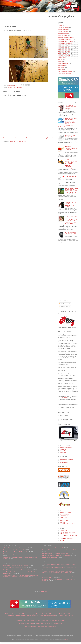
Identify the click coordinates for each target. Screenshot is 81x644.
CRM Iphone (20, 620)
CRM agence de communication (13, 614)
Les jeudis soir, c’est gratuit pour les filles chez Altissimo (56, 555)
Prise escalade (37, 625)
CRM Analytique (62, 614)
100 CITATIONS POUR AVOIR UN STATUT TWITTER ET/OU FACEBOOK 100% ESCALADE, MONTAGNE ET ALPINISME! (68, 122)
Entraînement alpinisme (64, 49)
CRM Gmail (60, 615)
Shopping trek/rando (63, 64)
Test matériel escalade (31, 627)
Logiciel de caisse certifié (66, 448)
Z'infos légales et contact (65, 74)
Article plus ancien (48, 138)
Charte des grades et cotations (66, 37)
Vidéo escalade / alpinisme (65, 72)
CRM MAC (54, 620)
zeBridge (11, 85)
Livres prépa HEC (64, 462)
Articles (62, 304)
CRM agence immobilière (42, 614)
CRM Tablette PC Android (44, 620)
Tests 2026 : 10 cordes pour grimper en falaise (15, 568)
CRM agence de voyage (28, 614)
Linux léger (62, 522)
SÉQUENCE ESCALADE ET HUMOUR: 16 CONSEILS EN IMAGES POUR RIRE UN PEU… (72, 190)
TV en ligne (61, 70)
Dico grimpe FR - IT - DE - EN (66, 47)
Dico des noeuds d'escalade (65, 39)
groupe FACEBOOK (63, 398)
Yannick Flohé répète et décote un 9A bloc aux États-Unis (17, 570)
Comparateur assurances (66, 539)
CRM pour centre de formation (67, 532)
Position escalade (28, 625)
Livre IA (62, 540)
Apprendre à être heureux (66, 459)
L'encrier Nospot (63, 58)
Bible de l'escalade (63, 31)
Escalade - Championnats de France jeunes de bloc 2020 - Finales (59, 564)
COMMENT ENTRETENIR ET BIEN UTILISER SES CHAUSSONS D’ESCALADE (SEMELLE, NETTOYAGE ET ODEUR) (68, 164)
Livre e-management (65, 514)
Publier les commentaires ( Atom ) (19, 141)
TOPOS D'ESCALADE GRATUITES (71, 136)
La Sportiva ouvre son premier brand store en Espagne (56, 553)
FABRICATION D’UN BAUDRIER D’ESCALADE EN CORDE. (70, 204)
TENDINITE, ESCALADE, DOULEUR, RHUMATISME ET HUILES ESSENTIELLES (72, 149)
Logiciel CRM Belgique (65, 513)
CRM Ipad (26, 620)
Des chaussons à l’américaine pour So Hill (52, 548)
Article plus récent (9, 138)
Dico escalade (62, 45)
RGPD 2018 (63, 449)
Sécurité (60, 60)
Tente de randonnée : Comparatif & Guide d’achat (15, 552)
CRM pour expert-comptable (55, 623)
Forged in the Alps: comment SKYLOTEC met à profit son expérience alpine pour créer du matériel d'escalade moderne (20, 576)
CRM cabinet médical (21, 615)
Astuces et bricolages (64, 27)
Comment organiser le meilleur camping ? (13, 550)
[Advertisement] (22, 16)
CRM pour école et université (27, 623)
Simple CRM (63, 452)
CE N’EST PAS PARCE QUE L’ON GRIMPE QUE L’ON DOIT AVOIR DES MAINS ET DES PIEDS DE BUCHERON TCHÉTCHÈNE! (71, 220)
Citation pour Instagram (66, 461)
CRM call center (64, 534)
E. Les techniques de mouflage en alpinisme (71, 177)
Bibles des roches (63, 35)
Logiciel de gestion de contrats (35, 615)
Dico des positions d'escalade (15, 88)
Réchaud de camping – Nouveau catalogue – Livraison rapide (19, 554)
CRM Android (33, 620)
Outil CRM (62, 519)
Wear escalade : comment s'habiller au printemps (15, 566)
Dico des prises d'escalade (65, 43)
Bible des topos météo (64, 33)
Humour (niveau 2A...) (64, 54)
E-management (64, 516)
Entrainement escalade (61, 625)
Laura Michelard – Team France (50, 557)
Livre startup (63, 451)
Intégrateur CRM (64, 521)
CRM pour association (41, 623)
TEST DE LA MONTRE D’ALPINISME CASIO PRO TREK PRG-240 (71, 234)
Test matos (61, 68)
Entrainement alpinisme (48, 625)
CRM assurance (53, 614)
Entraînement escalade (64, 51)
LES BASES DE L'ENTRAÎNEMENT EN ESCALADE (71, 107)
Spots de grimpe (63, 66)
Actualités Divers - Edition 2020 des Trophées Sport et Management (59, 568)
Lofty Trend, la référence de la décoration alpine (15, 548)
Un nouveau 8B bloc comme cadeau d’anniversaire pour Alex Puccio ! (59, 550)
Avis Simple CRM (68, 615)
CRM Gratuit (61, 620)
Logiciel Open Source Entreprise (68, 524)
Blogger (67, 640)
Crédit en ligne (63, 531)
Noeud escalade (18, 625)
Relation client (63, 517)
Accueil (29, 138)
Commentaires (64, 306)
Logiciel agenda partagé (50, 615)
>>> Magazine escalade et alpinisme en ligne (11, 7)
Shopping (61, 62)
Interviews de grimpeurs (64, 56)
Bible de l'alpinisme (63, 29)
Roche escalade (52, 627)
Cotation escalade (42, 627)
